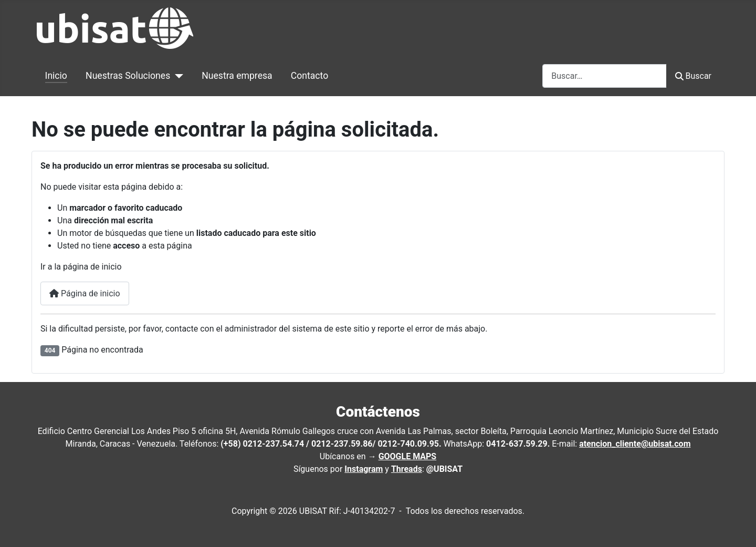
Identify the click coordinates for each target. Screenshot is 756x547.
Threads (407, 469)
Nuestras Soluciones (128, 76)
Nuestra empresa (237, 76)
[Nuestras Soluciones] (177, 76)
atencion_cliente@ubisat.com (635, 444)
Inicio (56, 76)
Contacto (309, 76)
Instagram (364, 469)
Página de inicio (85, 293)
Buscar (693, 76)
